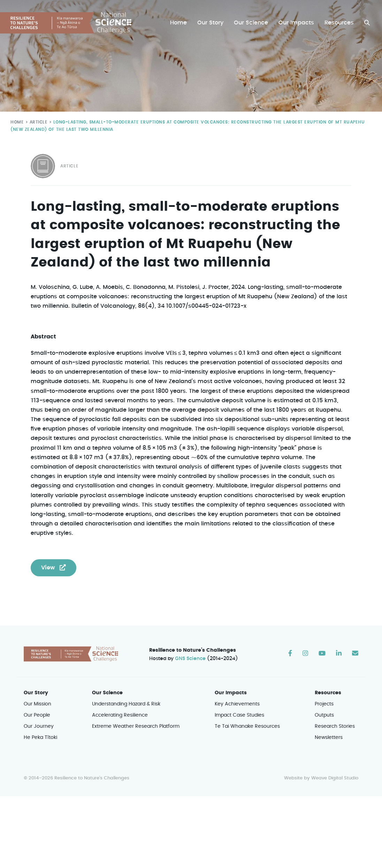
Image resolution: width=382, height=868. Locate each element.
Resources (339, 23)
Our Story (212, 23)
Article (37, 122)
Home (180, 23)
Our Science (252, 23)
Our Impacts (297, 23)
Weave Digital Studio (335, 769)
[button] (367, 23)
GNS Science (191, 649)
